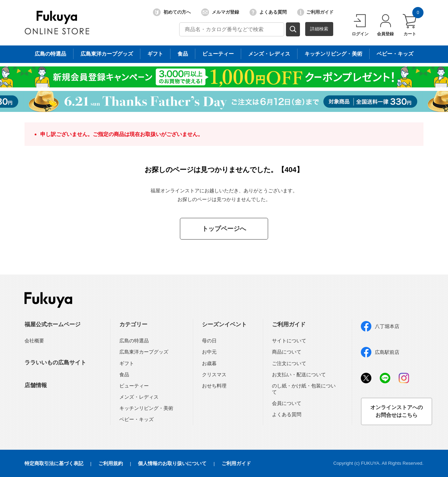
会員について (287, 403)
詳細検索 (319, 29)
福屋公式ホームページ (52, 324)
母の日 (209, 341)
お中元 (209, 352)
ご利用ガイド (315, 12)
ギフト (127, 363)
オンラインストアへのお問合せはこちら (397, 411)
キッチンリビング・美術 (146, 408)
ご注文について (289, 363)
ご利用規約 (111, 463)
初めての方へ (172, 12)
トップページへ (224, 229)
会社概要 (34, 341)
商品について (287, 352)
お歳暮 (209, 363)
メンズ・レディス (139, 397)
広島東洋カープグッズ (144, 352)
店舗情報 (36, 385)
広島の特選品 (134, 341)
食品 (124, 375)
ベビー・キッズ (136, 419)
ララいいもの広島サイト (55, 362)
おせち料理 (214, 386)
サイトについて (289, 341)
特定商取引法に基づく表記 (54, 463)
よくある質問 (268, 12)
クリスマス (214, 375)
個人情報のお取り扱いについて (172, 463)
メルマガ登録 (220, 12)
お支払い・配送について (299, 375)
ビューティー (134, 386)
